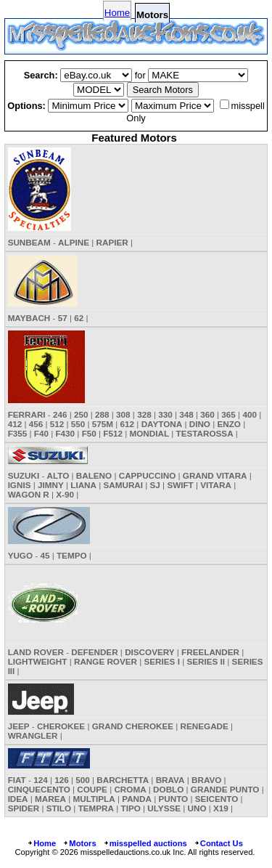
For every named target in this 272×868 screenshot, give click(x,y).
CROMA (130, 789)
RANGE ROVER (106, 661)
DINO (200, 424)
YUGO (20, 555)
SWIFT (180, 485)
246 (60, 414)
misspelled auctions (145, 843)
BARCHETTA (123, 780)
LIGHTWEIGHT (38, 661)
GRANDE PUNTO (225, 789)
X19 (221, 808)
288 (102, 414)
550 (78, 424)
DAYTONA (162, 424)
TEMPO (72, 555)
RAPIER (112, 242)
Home (117, 13)
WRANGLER (33, 735)
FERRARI (27, 414)
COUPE (92, 789)
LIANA (83, 485)
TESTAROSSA (205, 433)
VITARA (216, 485)
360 (207, 414)
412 (15, 424)
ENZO (228, 424)
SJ (155, 485)
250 (81, 414)
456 (36, 424)
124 (41, 780)
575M (103, 424)
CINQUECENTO (39, 789)
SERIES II (206, 661)
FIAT (17, 780)
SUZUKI (24, 475)
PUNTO (173, 799)
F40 (41, 433)
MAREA (50, 799)
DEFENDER (94, 652)
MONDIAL (149, 433)
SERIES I (162, 661)
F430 (65, 433)
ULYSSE (164, 808)
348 (186, 414)
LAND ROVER (36, 652)
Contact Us (218, 843)
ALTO (58, 475)
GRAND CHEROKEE (133, 726)
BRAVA (170, 780)
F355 (18, 433)
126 (62, 780)
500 (83, 780)
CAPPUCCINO (148, 475)
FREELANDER (210, 652)
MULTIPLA (94, 799)
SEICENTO (217, 799)
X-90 (65, 494)
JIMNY (51, 485)
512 (57, 424)
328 (144, 414)
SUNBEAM (29, 242)
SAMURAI (124, 485)
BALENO (94, 475)
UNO (197, 808)
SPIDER (24, 808)
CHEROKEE (61, 726)
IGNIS (20, 485)
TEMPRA (96, 808)
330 (165, 414)
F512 (113, 433)
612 (128, 424)
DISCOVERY (149, 652)
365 (228, 414)
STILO (59, 808)
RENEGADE (205, 726)
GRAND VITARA (215, 475)
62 (79, 318)
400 (250, 414)
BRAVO (206, 780)
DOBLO (168, 789)
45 (45, 555)
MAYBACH (29, 318)
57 (63, 318)
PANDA (137, 799)
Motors (79, 843)
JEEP (19, 726)
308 (123, 414)
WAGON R (29, 494)
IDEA (18, 799)
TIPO (131, 808)
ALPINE (74, 242)
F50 (89, 433)
